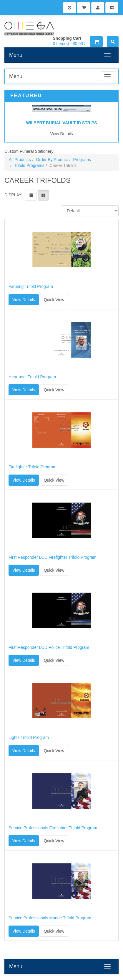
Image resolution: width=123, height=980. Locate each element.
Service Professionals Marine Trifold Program (50, 918)
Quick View (54, 300)
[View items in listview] (31, 195)
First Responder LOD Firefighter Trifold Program (53, 557)
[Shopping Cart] (84, 8)
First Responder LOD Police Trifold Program (49, 647)
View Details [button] (24, 300)
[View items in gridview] (43, 195)
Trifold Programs (29, 165)
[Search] (113, 42)
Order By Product (52, 160)
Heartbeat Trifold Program (32, 377)
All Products (20, 160)
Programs (82, 160)
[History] (69, 8)
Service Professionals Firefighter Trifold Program (53, 828)
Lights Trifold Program (29, 738)
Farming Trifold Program (31, 287)
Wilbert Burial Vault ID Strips (61, 123)
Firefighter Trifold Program (33, 467)
